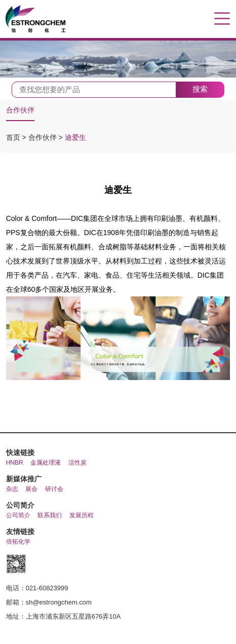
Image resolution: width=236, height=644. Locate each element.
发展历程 (82, 515)
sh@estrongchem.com (59, 602)
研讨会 (54, 489)
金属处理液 (46, 463)
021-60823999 (47, 588)
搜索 (200, 89)
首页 (14, 137)
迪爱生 (75, 137)
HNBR (15, 463)
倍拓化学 (18, 542)
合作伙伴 (20, 110)
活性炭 (77, 463)
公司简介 (18, 515)
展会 (31, 489)
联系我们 (50, 515)
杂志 (12, 489)
